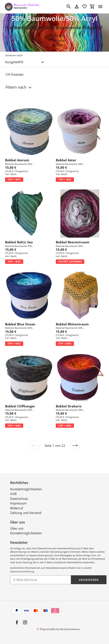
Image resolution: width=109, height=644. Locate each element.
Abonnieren (89, 580)
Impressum (18, 503)
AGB (13, 494)
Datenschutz (19, 499)
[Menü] (100, 7)
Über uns (17, 528)
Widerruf (17, 508)
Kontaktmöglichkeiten (26, 489)
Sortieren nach (14, 55)
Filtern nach (19, 87)
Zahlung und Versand (26, 513)
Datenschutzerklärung (22, 571)
